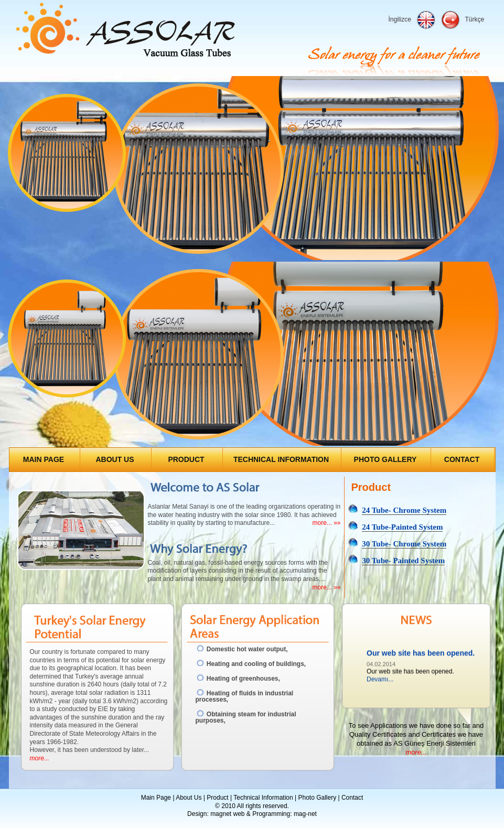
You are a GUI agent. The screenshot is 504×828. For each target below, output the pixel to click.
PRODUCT (186, 459)
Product (217, 798)
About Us (189, 798)
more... (40, 758)
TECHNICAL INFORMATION (281, 459)
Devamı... (380, 680)
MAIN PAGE (44, 459)
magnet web (227, 814)
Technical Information (263, 798)
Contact (352, 798)
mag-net (305, 814)
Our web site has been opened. (421, 654)
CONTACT (462, 459)
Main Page (156, 798)
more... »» (326, 523)
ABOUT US (115, 459)
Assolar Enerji (126, 31)
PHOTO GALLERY (385, 459)
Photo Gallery (317, 798)
